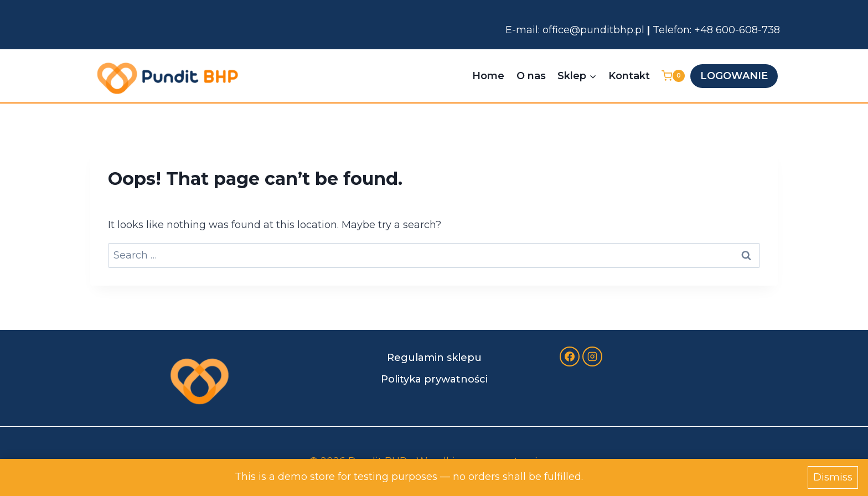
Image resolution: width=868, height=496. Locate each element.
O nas (531, 76)
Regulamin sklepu (434, 358)
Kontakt (629, 76)
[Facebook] (570, 356)
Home (488, 76)
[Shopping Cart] (673, 76)
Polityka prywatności (434, 379)
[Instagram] (592, 356)
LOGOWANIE (734, 76)
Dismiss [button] (833, 477)
